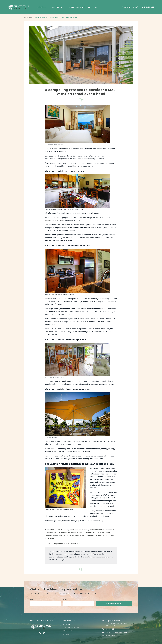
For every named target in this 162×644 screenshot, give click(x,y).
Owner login (67, 634)
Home (26, 17)
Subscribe (66, 624)
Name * (33, 599)
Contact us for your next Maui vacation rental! (63, 544)
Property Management (77, 7)
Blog (90, 7)
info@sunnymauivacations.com (99, 557)
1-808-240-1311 (148, 7)
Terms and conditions (71, 627)
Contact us (67, 621)
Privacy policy (68, 631)
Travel (31, 17)
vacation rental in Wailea (54, 220)
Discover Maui (57, 7)
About (97, 7)
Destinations (41, 7)
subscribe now (114, 604)
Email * (66, 599)
